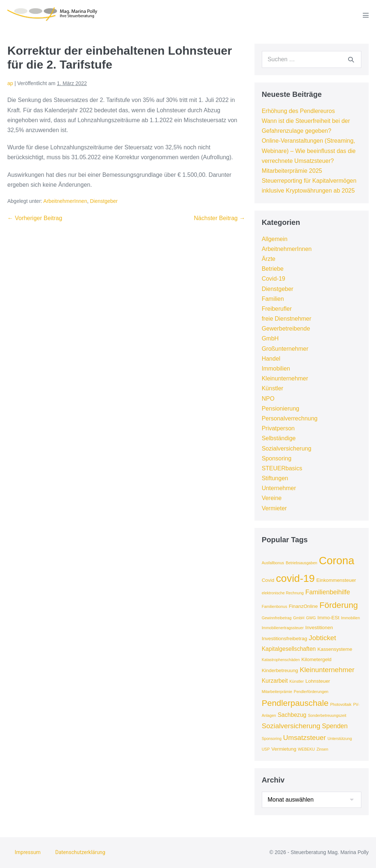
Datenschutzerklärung (80, 852)
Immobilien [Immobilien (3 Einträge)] (351, 618)
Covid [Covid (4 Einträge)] (268, 580)
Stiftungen (275, 478)
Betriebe (273, 269)
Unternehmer (279, 488)
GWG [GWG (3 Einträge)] (311, 618)
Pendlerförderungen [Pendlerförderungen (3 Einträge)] (311, 692)
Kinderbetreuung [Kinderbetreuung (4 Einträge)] (280, 670)
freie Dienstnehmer (287, 319)
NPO (268, 399)
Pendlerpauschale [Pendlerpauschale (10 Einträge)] (295, 703)
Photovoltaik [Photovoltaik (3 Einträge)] (341, 704)
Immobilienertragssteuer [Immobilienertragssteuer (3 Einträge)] (283, 628)
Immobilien (276, 369)
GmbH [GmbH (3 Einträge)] (299, 618)
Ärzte (269, 259)
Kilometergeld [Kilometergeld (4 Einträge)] (317, 659)
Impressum (28, 852)
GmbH (270, 338)
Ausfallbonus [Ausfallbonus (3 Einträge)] (273, 563)
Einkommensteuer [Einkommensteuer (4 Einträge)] (336, 580)
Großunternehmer (285, 349)
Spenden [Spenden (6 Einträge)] (335, 726)
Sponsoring (277, 458)
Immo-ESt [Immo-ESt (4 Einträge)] (329, 618)
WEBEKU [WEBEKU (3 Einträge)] (306, 749)
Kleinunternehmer (285, 378)
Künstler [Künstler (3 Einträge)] (297, 681)
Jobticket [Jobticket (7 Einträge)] (323, 638)
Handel (271, 359)
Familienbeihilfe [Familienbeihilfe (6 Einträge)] (328, 592)
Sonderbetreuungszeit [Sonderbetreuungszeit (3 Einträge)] (327, 715)
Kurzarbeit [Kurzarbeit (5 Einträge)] (275, 681)
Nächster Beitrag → (220, 218)
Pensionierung (281, 409)
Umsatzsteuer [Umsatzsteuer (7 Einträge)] (305, 738)
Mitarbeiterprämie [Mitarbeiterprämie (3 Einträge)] (277, 692)
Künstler (273, 388)
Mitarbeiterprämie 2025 (292, 171)
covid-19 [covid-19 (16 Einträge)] (295, 578)
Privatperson (278, 428)
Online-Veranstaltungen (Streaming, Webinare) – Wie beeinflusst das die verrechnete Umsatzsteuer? (309, 151)
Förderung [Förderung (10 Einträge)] (339, 605)
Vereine (272, 498)
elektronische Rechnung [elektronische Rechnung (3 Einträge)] (283, 593)
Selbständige (279, 438)
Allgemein (275, 239)
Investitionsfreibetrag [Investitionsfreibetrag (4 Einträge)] (285, 639)
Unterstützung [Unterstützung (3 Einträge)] (340, 738)
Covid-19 (274, 279)
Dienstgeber (104, 201)
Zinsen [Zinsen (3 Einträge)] (322, 749)
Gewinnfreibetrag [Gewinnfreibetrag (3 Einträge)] (277, 618)
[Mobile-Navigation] (366, 15)
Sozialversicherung (287, 448)
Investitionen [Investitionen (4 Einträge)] (319, 628)
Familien (273, 299)
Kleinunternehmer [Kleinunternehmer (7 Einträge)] (327, 670)
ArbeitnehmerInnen (65, 201)
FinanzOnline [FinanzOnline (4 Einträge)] (303, 606)
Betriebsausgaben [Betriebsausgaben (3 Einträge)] (301, 563)
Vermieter (274, 508)
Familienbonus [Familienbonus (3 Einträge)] (274, 606)
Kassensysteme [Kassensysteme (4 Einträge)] (335, 649)
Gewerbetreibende (286, 329)
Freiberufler (277, 309)
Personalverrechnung (290, 418)
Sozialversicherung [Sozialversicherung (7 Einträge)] (291, 726)
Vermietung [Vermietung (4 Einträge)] (284, 749)
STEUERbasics (282, 468)
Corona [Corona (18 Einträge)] (337, 560)
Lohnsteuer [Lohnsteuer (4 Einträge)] (318, 681)
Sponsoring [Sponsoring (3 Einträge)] (272, 738)
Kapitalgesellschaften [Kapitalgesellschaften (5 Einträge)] (289, 649)
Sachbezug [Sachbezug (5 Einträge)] (292, 715)
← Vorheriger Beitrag (35, 218)
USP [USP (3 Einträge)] (266, 749)
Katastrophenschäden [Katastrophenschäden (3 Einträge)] (281, 660)
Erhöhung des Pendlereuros (298, 111)
